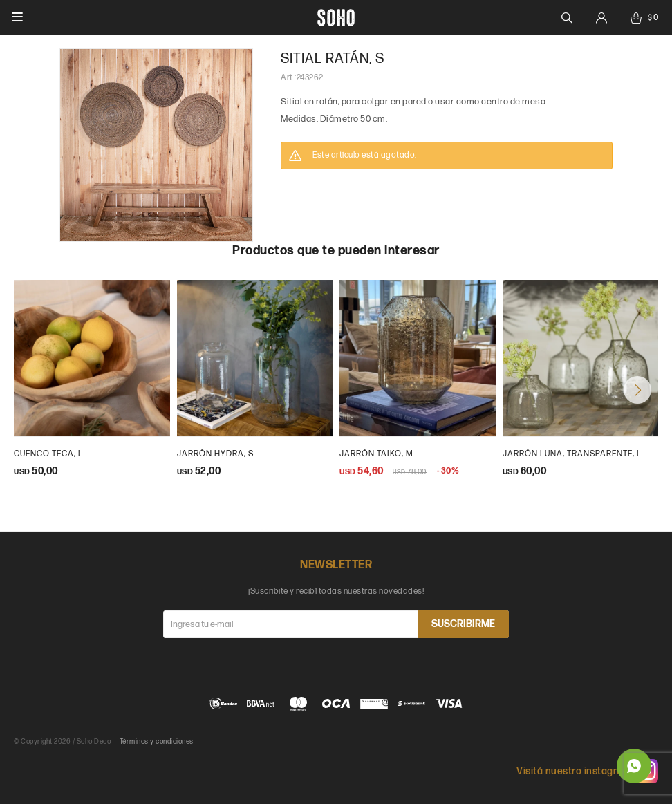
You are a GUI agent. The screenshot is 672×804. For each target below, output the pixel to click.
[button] (637, 390)
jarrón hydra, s (215, 454)
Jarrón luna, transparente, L (572, 454)
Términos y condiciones (157, 742)
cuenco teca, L (48, 454)
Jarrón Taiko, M (376, 454)
